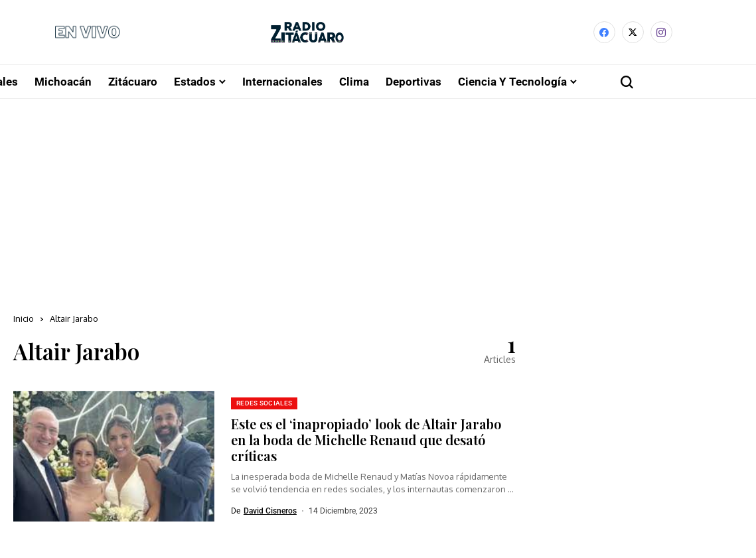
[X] (633, 34)
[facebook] (604, 34)
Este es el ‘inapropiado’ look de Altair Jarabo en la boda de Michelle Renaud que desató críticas (366, 442)
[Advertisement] (378, 202)
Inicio (24, 322)
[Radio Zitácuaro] (307, 34)
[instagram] (661, 34)
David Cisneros (270, 514)
